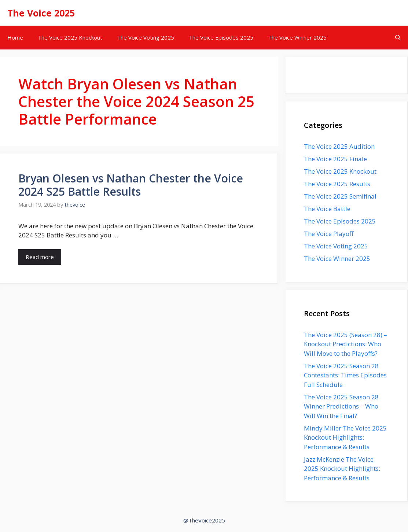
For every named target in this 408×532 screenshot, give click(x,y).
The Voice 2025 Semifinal (340, 196)
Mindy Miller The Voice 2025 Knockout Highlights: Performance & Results (345, 437)
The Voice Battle (327, 209)
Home (15, 37)
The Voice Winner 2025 (297, 37)
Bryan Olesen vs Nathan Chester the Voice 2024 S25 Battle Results (131, 185)
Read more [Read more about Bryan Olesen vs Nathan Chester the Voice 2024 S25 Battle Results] (40, 257)
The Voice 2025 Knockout (70, 37)
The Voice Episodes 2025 (221, 37)
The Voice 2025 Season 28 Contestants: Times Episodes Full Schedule (345, 375)
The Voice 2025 (41, 13)
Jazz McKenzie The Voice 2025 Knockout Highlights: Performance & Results (342, 469)
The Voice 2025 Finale (335, 159)
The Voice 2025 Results (337, 184)
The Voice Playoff (329, 234)
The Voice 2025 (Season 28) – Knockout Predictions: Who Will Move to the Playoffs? (345, 344)
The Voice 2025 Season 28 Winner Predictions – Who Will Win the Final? (341, 406)
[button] (398, 38)
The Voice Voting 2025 (146, 37)
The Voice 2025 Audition (339, 146)
